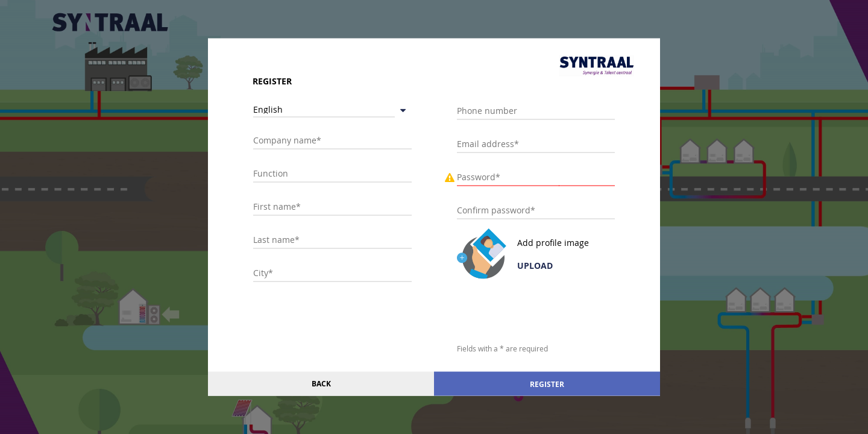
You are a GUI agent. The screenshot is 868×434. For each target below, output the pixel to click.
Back (321, 384)
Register (547, 384)
